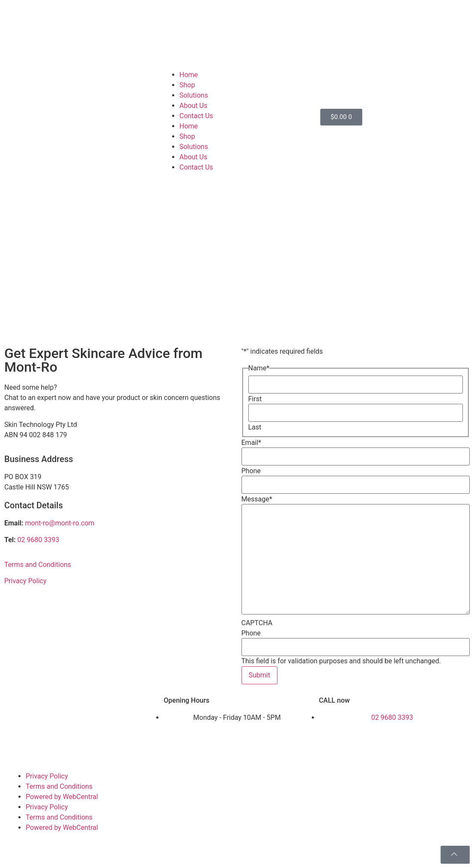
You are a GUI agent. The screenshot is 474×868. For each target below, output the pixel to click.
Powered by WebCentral (62, 797)
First (255, 399)
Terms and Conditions (38, 565)
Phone (251, 471)
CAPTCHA (257, 623)
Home (189, 75)
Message (257, 499)
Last (255, 427)
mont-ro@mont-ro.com (60, 523)
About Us (193, 106)
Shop (187, 85)
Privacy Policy (25, 581)
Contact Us (196, 116)
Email (252, 443)
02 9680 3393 (39, 540)
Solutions (194, 95)
